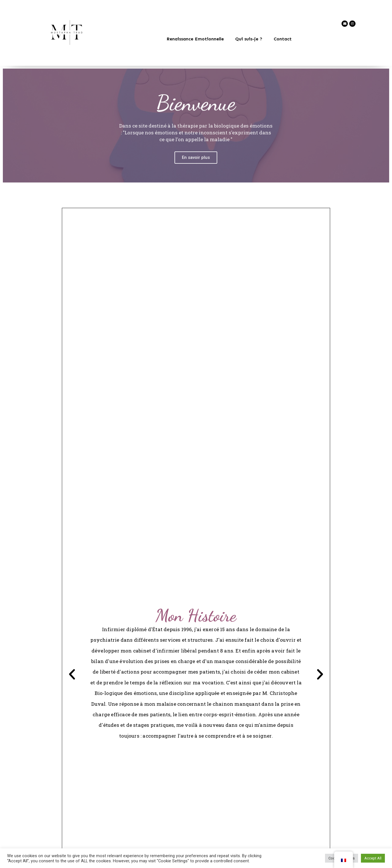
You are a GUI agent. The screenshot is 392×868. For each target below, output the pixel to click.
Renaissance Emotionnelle (195, 39)
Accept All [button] (373, 858)
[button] (73, 675)
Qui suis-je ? (249, 39)
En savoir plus (196, 175)
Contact (283, 39)
